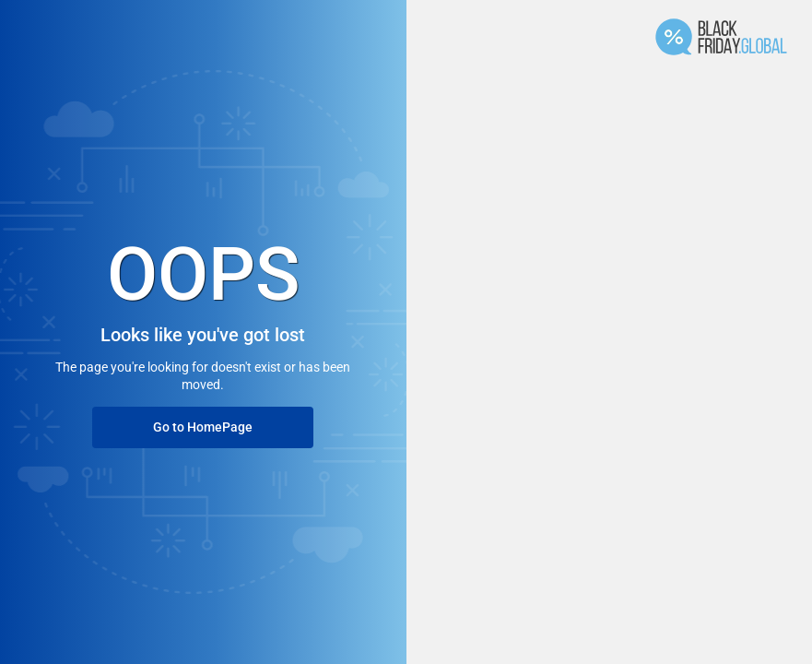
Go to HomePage (203, 427)
